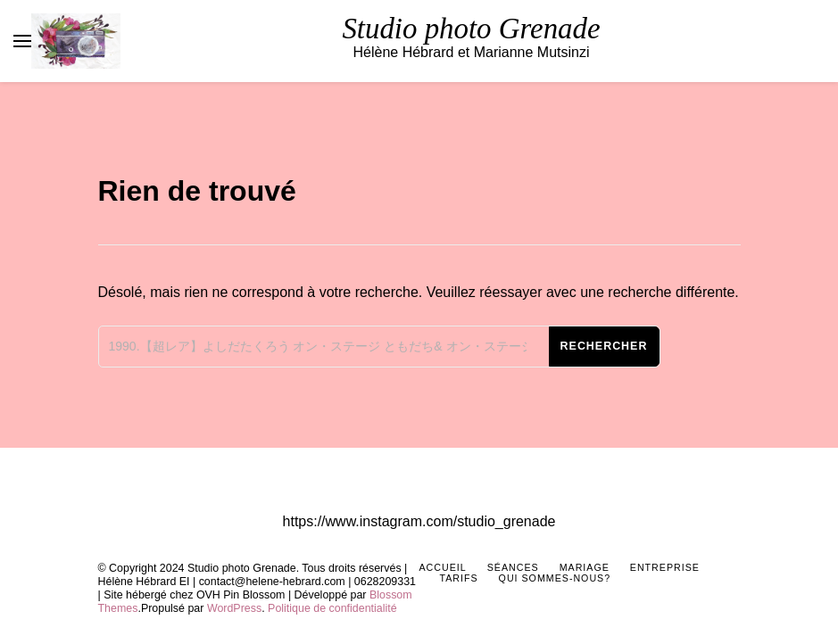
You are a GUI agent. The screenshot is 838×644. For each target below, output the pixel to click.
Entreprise (665, 567)
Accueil (443, 567)
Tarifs (459, 578)
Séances (513, 567)
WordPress (234, 608)
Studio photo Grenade (471, 29)
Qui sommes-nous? (555, 578)
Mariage (585, 567)
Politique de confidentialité (332, 608)
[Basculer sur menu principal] (22, 41)
